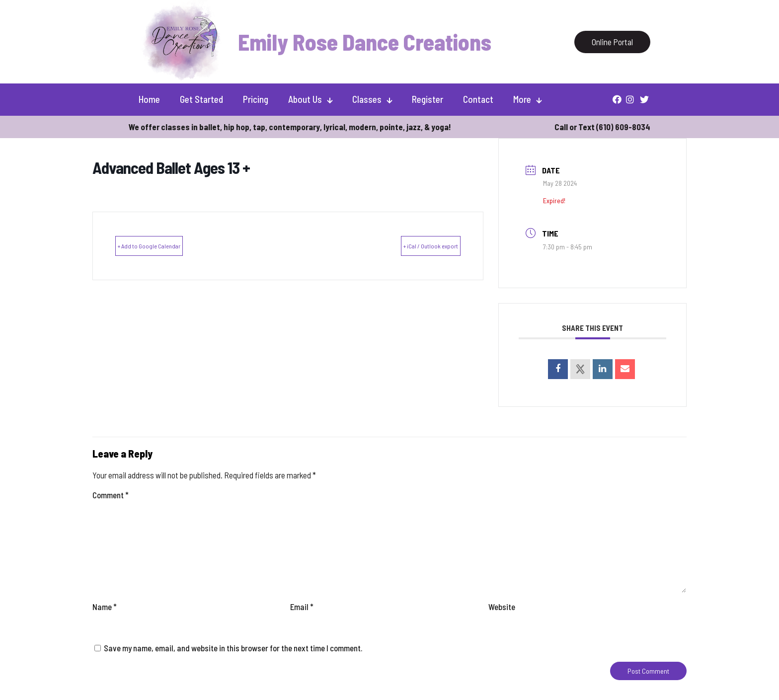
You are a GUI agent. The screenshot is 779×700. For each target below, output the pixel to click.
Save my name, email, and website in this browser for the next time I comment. (233, 648)
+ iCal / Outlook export (415, 245)
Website (502, 607)
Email (302, 607)
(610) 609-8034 (623, 127)
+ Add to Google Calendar (165, 245)
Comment (111, 495)
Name (105, 607)
